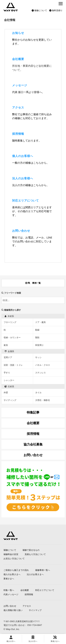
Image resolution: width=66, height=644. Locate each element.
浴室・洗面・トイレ (13, 365)
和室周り (39, 345)
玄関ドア (8, 357)
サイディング (10, 400)
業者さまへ (9, 579)
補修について (39, 10)
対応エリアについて (26, 200)
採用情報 (18, 134)
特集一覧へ (9, 590)
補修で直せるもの (31, 550)
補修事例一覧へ (43, 570)
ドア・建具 (40, 322)
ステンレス (40, 373)
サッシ (38, 357)
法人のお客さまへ (35, 574)
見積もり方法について (35, 554)
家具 (6, 345)
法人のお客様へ (23, 178)
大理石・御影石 (43, 400)
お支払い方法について (14, 559)
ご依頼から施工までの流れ (16, 570)
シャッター (9, 380)
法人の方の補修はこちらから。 (31, 185)
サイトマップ (35, 610)
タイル (38, 392)
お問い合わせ (21, 231)
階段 (37, 337)
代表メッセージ (11, 594)
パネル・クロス (43, 365)
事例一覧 (33, 283)
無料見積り (56, 10)
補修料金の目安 (11, 554)
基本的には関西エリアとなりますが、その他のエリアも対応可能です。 (32, 211)
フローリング (10, 322)
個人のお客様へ (23, 156)
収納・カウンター (12, 337)
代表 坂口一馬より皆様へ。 (28, 92)
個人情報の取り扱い (13, 610)
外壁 (6, 392)
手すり (7, 373)
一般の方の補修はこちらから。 (31, 163)
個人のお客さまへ (12, 574)
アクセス (18, 107)
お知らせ (18, 33)
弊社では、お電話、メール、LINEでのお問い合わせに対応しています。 (32, 241)
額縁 (37, 330)
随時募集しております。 (27, 140)
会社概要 (18, 59)
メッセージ (20, 85)
